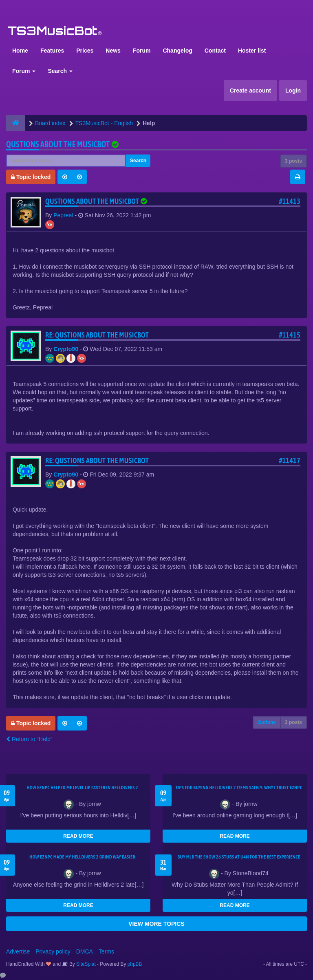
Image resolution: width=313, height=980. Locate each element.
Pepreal (63, 215)
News (113, 51)
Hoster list (252, 51)
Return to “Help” (29, 739)
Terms (106, 951)
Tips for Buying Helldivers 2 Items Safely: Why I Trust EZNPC (239, 788)
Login (293, 90)
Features (52, 51)
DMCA (85, 951)
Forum (142, 51)
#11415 (290, 335)
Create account (250, 90)
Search (60, 71)
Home (20, 51)
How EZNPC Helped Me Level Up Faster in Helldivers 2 (82, 788)
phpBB (135, 964)
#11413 (290, 201)
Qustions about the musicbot (58, 144)
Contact (215, 51)
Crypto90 (66, 349)
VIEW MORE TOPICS (156, 924)
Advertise (18, 951)
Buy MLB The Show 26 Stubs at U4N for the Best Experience (239, 857)
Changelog (177, 51)
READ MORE (78, 836)
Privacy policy (53, 951)
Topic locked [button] (31, 177)
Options (267, 722)
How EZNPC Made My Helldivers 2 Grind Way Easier (82, 857)
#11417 (290, 460)
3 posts (293, 161)
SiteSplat (85, 964)
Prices (85, 51)
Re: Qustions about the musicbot (97, 335)
